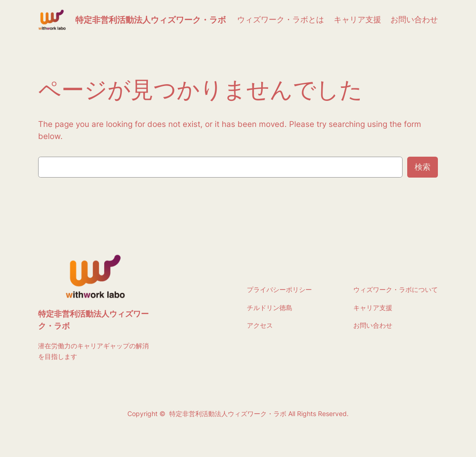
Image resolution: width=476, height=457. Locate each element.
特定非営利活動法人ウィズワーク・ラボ (151, 20)
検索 (423, 167)
